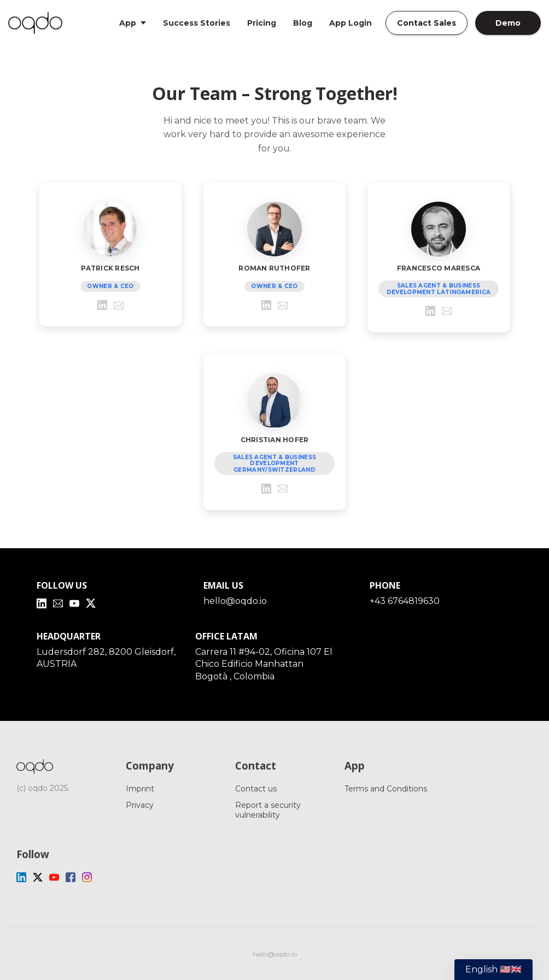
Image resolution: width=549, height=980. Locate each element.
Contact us (256, 789)
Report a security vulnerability (268, 810)
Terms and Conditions (386, 789)
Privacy (140, 805)
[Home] (38, 23)
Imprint (140, 789)
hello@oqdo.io (235, 601)
